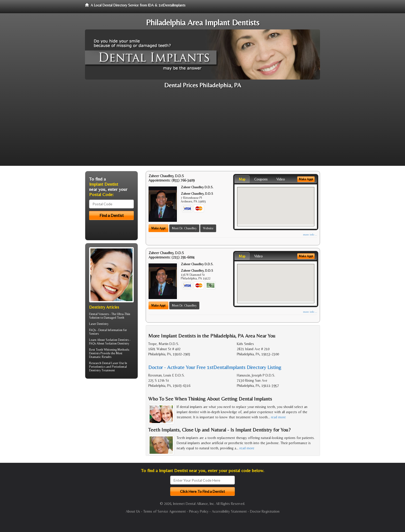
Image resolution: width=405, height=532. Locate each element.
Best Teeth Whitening (103, 350)
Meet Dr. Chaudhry (184, 228)
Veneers (104, 314)
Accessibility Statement (229, 511)
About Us (133, 511)
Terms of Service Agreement (165, 511)
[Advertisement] (202, 130)
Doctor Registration (265, 511)
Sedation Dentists (117, 340)
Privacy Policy (199, 511)
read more (278, 417)
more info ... (310, 235)
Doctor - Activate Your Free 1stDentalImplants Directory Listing (215, 367)
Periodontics (97, 367)
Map (242, 179)
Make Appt (158, 228)
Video (281, 179)
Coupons (261, 179)
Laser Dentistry (99, 324)
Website (208, 228)
